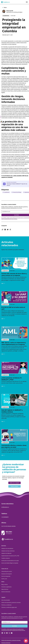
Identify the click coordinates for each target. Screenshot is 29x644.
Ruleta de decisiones (6, 592)
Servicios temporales (6, 576)
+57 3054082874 (5, 517)
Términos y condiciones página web (9, 607)
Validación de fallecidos (6, 553)
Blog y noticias (5, 584)
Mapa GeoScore (5, 589)
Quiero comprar (14, 486)
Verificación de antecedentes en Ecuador (10, 561)
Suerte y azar (4, 579)
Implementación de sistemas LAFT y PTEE (10, 556)
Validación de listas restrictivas (8, 551)
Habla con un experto (14, 483)
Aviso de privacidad (6, 600)
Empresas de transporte (7, 574)
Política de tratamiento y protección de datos (11, 603)
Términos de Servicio (6, 643)
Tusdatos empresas (6, 558)
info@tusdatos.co (5, 507)
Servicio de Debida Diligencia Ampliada (10, 563)
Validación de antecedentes (7, 548)
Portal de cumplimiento (6, 587)
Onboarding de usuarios (7, 571)
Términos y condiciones (6, 605)
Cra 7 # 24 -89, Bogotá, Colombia (8, 526)
